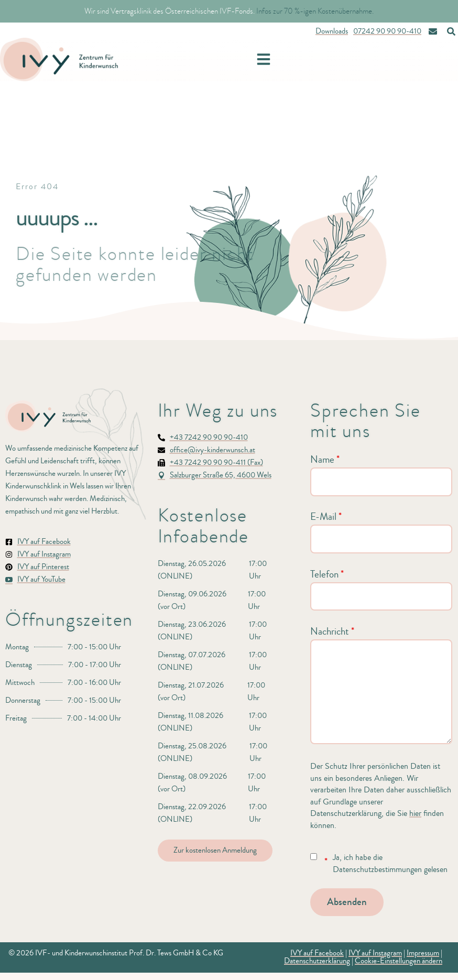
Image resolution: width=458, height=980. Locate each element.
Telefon (327, 574)
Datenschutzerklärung (317, 961)
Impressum (423, 953)
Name (325, 460)
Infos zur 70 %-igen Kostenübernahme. (315, 11)
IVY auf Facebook (317, 953)
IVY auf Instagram (375, 953)
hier (415, 813)
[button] (264, 59)
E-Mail (326, 517)
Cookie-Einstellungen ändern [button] (399, 961)
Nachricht (332, 631)
